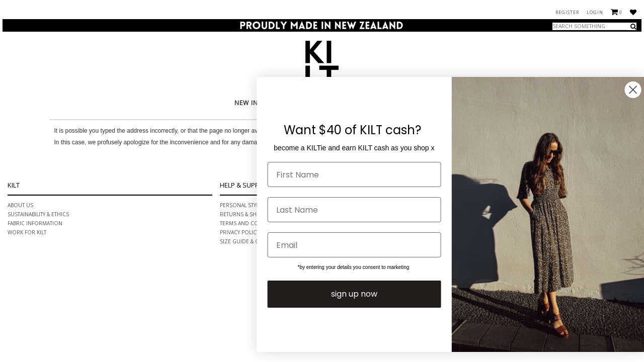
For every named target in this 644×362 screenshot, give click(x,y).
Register (567, 12)
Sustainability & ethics (38, 214)
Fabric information (35, 223)
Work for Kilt (27, 232)
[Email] (373, 245)
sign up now (373, 294)
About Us (20, 205)
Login (595, 12)
